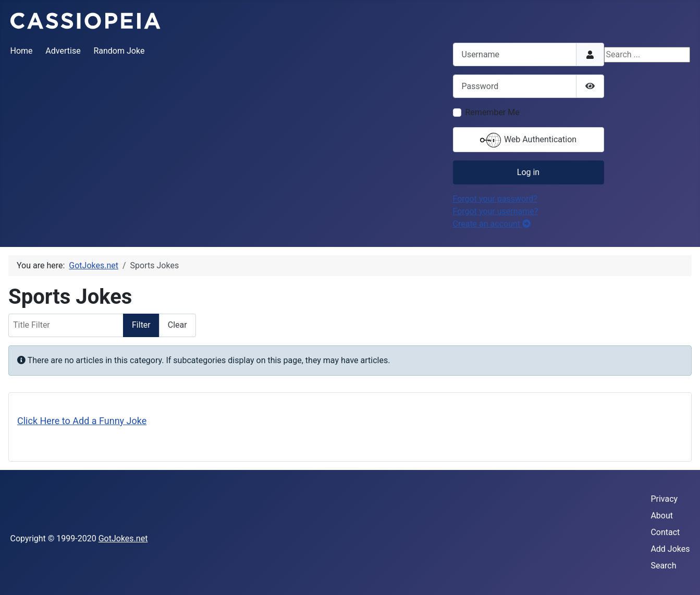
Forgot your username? (496, 211)
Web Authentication (528, 140)
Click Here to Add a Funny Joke (82, 421)
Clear (177, 325)
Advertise (63, 51)
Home (22, 51)
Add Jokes (670, 549)
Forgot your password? (495, 199)
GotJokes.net (123, 538)
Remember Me (493, 112)
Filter (141, 325)
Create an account (492, 224)
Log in (528, 172)
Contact (665, 532)
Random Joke (119, 51)
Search (663, 566)
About (662, 516)
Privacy (664, 499)
